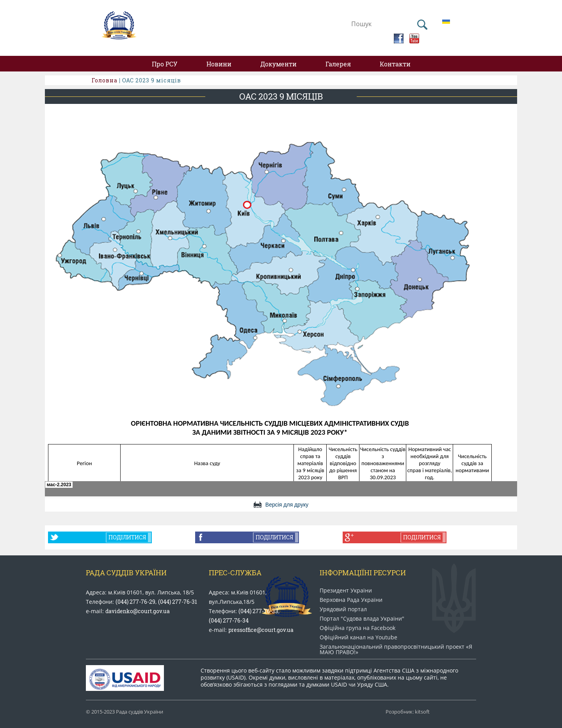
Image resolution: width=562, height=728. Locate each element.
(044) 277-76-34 (229, 620)
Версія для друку (287, 505)
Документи (278, 64)
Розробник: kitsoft (408, 712)
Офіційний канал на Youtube (358, 637)
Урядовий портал (343, 609)
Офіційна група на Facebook (357, 628)
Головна (105, 80)
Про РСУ (165, 64)
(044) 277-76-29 (135, 602)
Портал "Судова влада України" (362, 619)
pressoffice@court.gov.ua (261, 630)
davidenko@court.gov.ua (138, 611)
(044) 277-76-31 (178, 602)
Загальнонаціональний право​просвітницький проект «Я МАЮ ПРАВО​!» (396, 649)
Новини (219, 64)
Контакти (395, 64)
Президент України (346, 591)
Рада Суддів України (126, 573)
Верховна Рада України (351, 600)
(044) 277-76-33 (258, 611)
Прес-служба (235, 573)
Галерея (338, 64)
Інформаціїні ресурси (363, 573)
